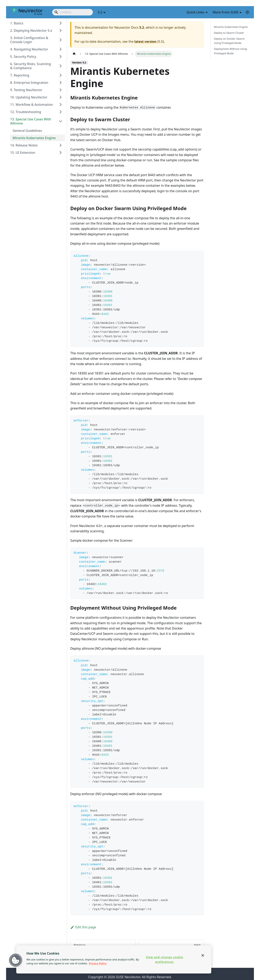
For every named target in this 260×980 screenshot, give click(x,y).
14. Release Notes (24, 145)
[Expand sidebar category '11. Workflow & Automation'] (61, 105)
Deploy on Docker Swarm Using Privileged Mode (229, 41)
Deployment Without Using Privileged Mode (230, 51)
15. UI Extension (23, 153)
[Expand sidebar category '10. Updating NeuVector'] (61, 97)
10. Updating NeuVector (29, 97)
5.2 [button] (100, 12)
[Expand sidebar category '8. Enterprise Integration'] (61, 83)
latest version (145, 41)
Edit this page (83, 927)
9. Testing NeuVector (26, 90)
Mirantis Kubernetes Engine (34, 138)
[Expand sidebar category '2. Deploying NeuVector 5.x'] (61, 31)
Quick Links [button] (195, 12)
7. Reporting (20, 75)
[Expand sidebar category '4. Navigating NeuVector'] (61, 49)
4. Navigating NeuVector (29, 49)
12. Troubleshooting (26, 112)
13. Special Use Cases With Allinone (31, 121)
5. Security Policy (23, 57)
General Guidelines (27, 131)
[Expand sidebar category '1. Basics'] (61, 23)
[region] (114, 959)
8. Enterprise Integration (29, 83)
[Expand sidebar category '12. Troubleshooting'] (61, 112)
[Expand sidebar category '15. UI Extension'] (61, 153)
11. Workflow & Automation (32, 105)
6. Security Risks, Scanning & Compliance (31, 66)
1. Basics (17, 23)
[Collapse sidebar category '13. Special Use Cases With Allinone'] (61, 121)
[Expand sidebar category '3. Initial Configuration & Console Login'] (61, 40)
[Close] (203, 955)
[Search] (73, 12)
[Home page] (74, 54)
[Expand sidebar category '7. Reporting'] (61, 75)
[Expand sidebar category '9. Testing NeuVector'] (61, 90)
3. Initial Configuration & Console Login (29, 40)
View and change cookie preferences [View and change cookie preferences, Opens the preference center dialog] (164, 959)
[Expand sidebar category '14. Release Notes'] (61, 145)
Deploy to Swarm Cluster (229, 33)
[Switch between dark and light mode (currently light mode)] (247, 12)
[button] (16, 960)
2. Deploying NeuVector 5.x (31, 31)
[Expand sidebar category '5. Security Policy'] (61, 57)
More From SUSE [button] (226, 12)
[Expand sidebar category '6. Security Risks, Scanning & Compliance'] (61, 66)
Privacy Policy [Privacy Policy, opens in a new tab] (98, 963)
